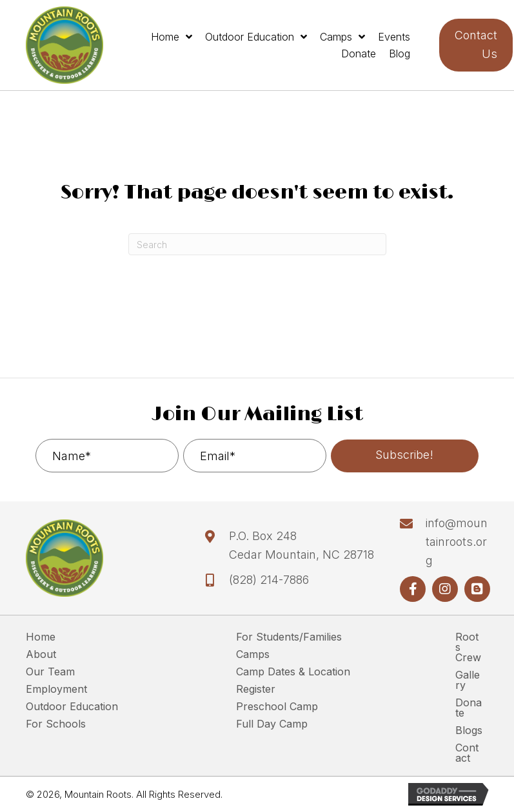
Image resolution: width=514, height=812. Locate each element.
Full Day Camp (272, 724)
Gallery (468, 681)
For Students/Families (289, 637)
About (41, 655)
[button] (405, 456)
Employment (56, 690)
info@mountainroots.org (457, 542)
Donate (469, 708)
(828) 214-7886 (269, 580)
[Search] (257, 244)
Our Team (50, 672)
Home (41, 637)
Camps (253, 655)
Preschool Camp (277, 707)
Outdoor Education (72, 707)
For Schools (56, 724)
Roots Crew (468, 648)
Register (256, 690)
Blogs (469, 731)
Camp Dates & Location (293, 672)
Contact (467, 753)
